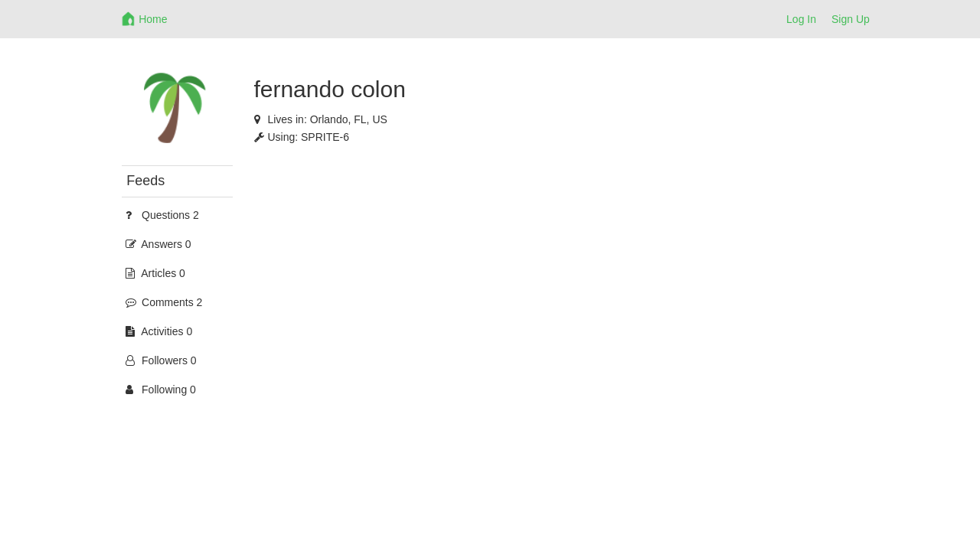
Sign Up (851, 19)
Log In (801, 19)
